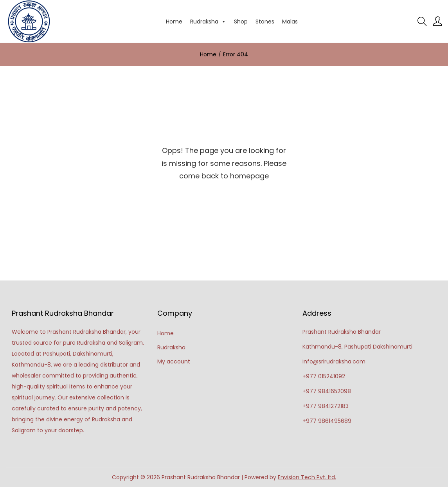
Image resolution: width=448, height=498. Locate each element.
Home (174, 22)
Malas (290, 22)
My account (174, 361)
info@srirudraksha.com (334, 361)
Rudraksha (208, 22)
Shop (241, 22)
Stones (265, 22)
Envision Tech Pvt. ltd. (307, 477)
